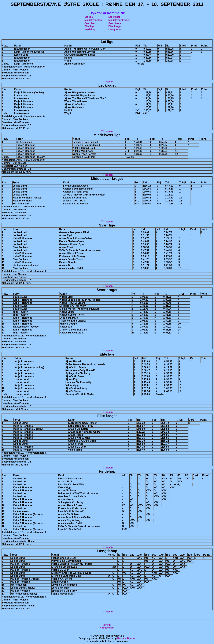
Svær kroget (115, 23)
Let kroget (114, 17)
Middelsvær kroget (119, 20)
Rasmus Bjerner (126, 638)
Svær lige (90, 23)
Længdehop (115, 29)
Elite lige (89, 26)
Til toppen (107, 82)
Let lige (89, 17)
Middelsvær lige (93, 20)
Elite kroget (115, 26)
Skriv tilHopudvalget (107, 626)
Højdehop (90, 29)
